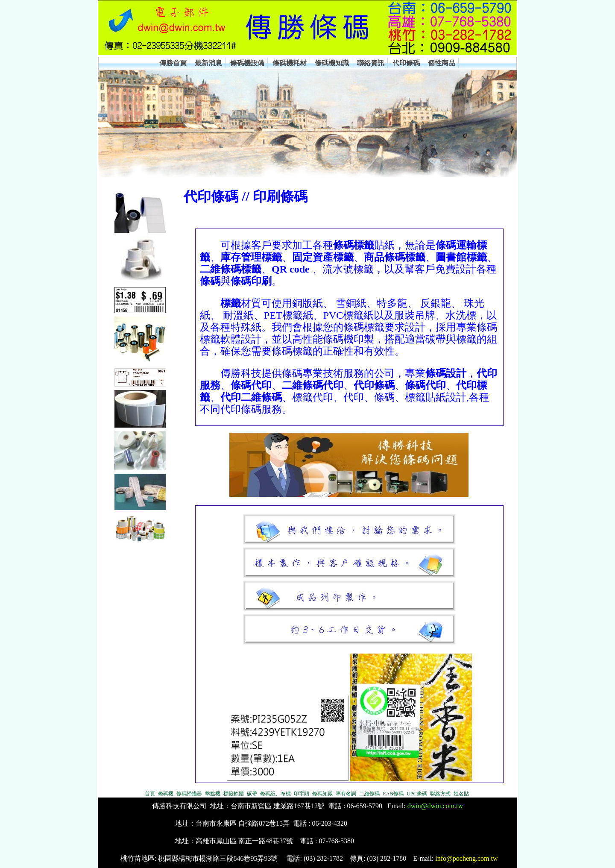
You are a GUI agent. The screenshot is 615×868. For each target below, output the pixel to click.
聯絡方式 (440, 794)
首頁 (150, 794)
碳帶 (252, 794)
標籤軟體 (234, 794)
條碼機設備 (247, 63)
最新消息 (208, 63)
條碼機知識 (332, 63)
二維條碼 (369, 794)
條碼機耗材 (290, 63)
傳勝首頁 (173, 63)
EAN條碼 (393, 794)
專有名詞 (346, 794)
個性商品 (442, 63)
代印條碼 (406, 63)
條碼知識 (322, 794)
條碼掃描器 (189, 794)
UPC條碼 (417, 794)
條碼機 (166, 794)
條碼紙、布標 (275, 794)
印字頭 (302, 794)
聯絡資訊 (371, 63)
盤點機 (213, 794)
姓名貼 (461, 794)
